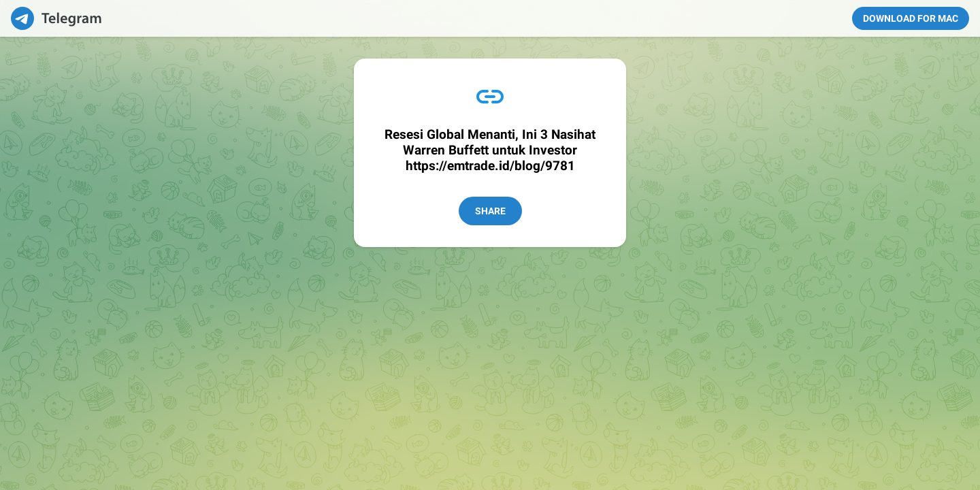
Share (490, 211)
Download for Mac (911, 18)
